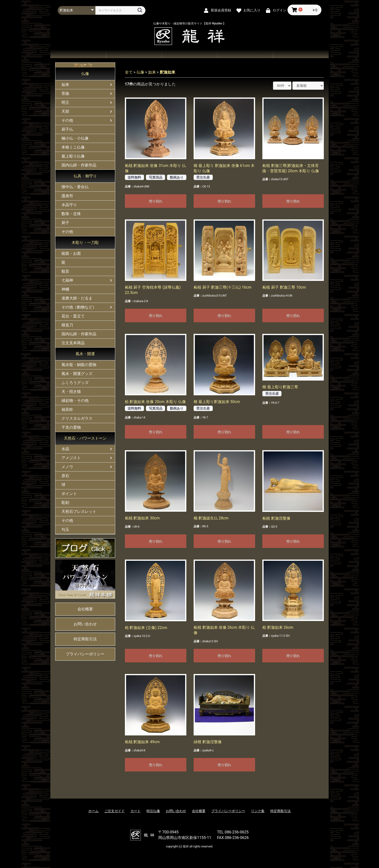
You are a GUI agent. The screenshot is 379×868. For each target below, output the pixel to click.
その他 (67, 120)
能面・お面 (71, 253)
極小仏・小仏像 (75, 138)
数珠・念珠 (71, 214)
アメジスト (71, 458)
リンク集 (258, 811)
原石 (65, 476)
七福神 (67, 280)
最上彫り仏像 (73, 156)
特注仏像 (153, 811)
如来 (65, 85)
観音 (65, 271)
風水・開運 (85, 354)
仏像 (85, 74)
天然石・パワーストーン (85, 438)
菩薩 (65, 94)
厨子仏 (67, 129)
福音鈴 (67, 409)
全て (129, 72)
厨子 (65, 223)
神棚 (65, 289)
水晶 (65, 449)
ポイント (69, 494)
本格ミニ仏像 (73, 147)
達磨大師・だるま (77, 298)
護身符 (67, 196)
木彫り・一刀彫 (85, 243)
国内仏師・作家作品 (79, 165)
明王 (65, 102)
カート (136, 811)
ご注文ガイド (189, 54)
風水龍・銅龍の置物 (79, 365)
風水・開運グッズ (77, 374)
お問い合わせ (245, 54)
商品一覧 (134, 54)
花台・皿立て (73, 316)
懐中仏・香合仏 (75, 187)
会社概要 (301, 54)
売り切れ (156, 201)
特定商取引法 (85, 639)
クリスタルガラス (77, 418)
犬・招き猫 (71, 392)
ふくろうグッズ (75, 383)
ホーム (78, 54)
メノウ (67, 467)
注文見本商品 (73, 343)
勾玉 (65, 529)
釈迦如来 (167, 72)
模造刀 (67, 325)
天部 (65, 111)
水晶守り (69, 205)
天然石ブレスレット (79, 512)
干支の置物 (71, 427)
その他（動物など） (79, 307)
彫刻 (65, 503)
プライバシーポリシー (85, 654)
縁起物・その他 (75, 400)
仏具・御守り (85, 176)
